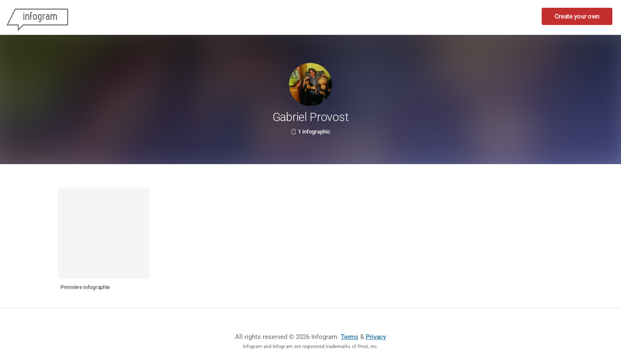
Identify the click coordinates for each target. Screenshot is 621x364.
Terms (350, 337)
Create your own (577, 16)
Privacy (376, 337)
